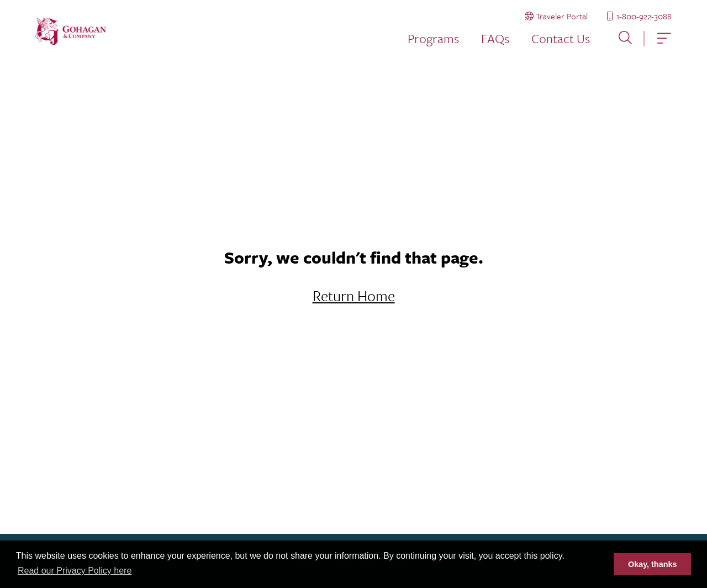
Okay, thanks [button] (653, 564)
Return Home (354, 296)
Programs (433, 38)
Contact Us (561, 38)
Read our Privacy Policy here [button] (75, 571)
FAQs (495, 38)
